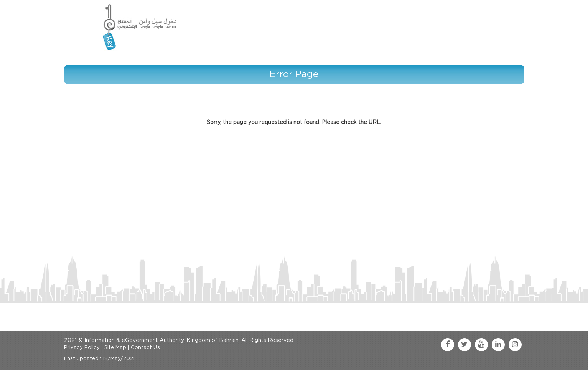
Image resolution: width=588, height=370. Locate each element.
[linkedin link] (498, 345)
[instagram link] (515, 345)
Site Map (115, 348)
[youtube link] (481, 345)
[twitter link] (464, 345)
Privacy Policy (82, 348)
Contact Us (145, 348)
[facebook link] (448, 345)
